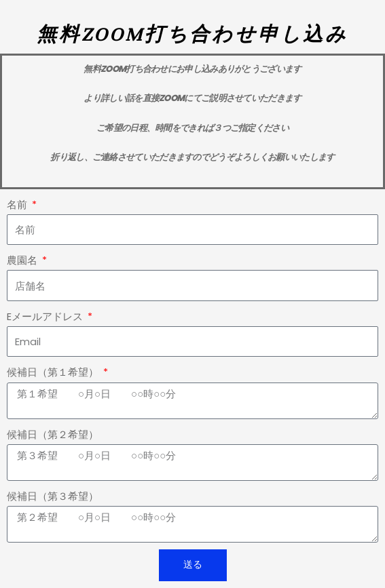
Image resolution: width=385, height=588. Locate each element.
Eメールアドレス (46, 317)
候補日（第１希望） (54, 372)
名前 (18, 205)
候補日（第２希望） (53, 435)
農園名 (23, 260)
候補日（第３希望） (53, 496)
